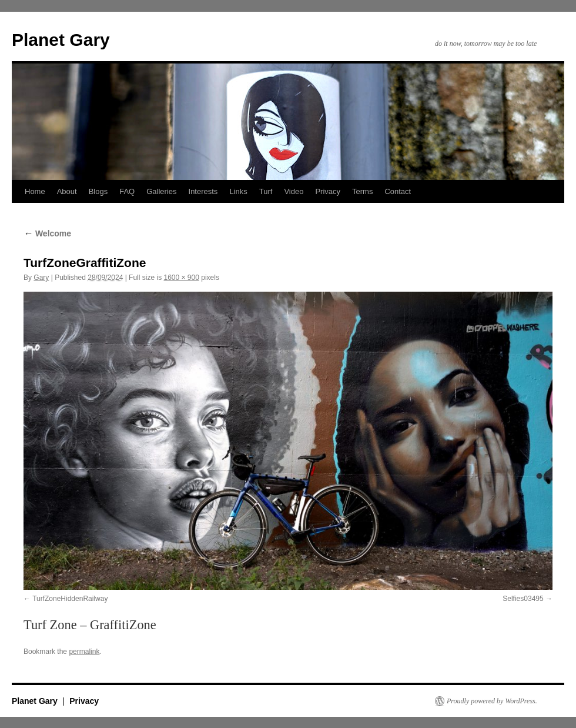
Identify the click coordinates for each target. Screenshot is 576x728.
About (67, 191)
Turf (266, 191)
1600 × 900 (181, 278)
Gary (41, 278)
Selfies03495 (523, 599)
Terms (362, 191)
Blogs (98, 191)
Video (294, 191)
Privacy (328, 191)
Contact (398, 191)
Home (35, 191)
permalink (84, 652)
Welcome (47, 233)
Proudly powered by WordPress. (492, 701)
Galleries (161, 191)
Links (238, 191)
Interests (203, 191)
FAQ (127, 191)
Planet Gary (61, 40)
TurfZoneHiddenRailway (70, 599)
